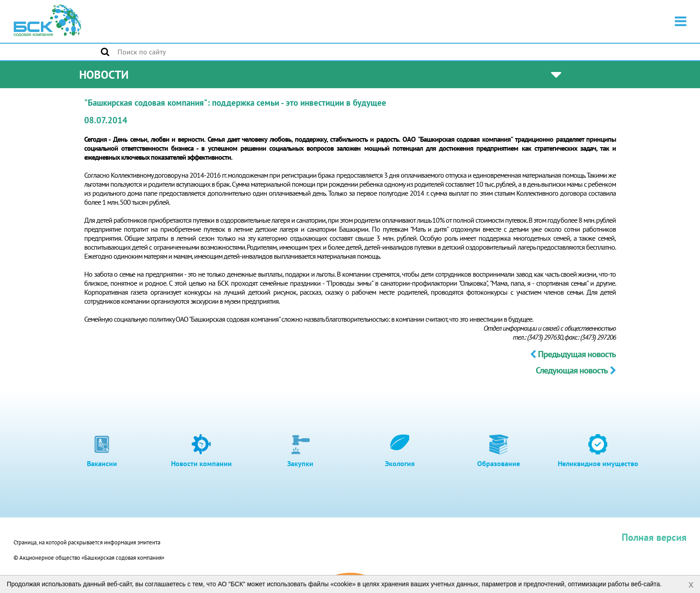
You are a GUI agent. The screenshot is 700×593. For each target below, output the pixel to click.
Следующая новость (576, 370)
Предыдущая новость (573, 354)
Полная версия (654, 537)
